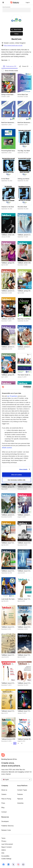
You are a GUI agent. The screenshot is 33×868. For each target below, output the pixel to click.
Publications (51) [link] (10, 66)
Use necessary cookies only (16, 480)
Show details (23, 469)
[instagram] (18, 864)
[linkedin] (8, 864)
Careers (4, 794)
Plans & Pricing (6, 799)
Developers (5, 821)
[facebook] (4, 864)
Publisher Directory (8, 826)
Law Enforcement (7, 844)
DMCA (4, 850)
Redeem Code (6, 830)
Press (3, 803)
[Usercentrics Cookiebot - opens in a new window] (23, 387)
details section (7, 448)
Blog (3, 807)
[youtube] (23, 864)
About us (4, 790)
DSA (3, 853)
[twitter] (13, 864)
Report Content (7, 847)
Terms (3, 838)
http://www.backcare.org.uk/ (13, 45)
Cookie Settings (6, 859)
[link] (28, 2)
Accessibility (5, 856)
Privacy (4, 841)
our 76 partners (12, 396)
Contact (4, 812)
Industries (20, 803)
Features (20, 794)
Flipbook (20, 799)
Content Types (22, 790)
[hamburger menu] (3, 2)
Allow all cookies (16, 475)
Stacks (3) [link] (24, 66)
